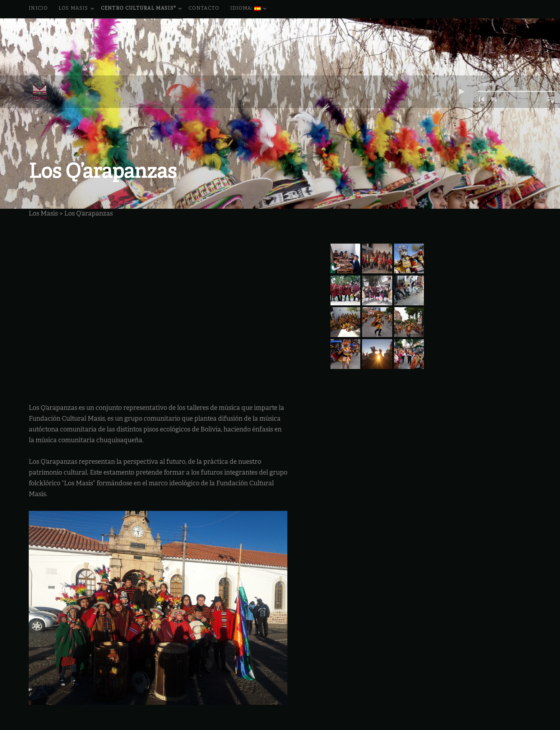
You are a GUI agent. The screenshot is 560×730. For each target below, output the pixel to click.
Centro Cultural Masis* (142, 9)
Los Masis (77, 9)
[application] (503, 34)
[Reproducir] (461, 34)
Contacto (204, 9)
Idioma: (249, 9)
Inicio (38, 9)
